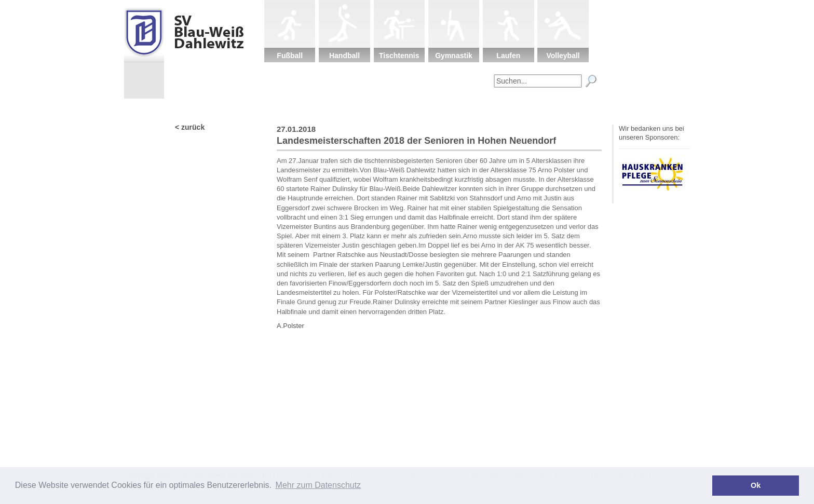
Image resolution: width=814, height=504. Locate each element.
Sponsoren (466, 106)
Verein (357, 106)
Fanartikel (521, 106)
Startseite (303, 106)
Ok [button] (756, 485)
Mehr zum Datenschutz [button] (318, 485)
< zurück (190, 127)
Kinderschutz (412, 106)
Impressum (575, 106)
